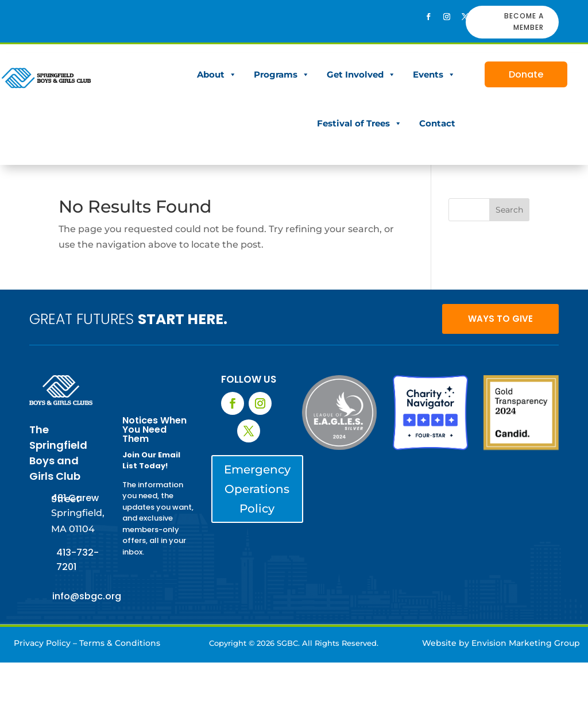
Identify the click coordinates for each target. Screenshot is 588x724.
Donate (526, 74)
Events (434, 74)
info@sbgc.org (87, 596)
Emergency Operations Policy (257, 489)
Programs (282, 74)
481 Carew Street (75, 498)
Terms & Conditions (120, 643)
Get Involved (361, 74)
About (217, 74)
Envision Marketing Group (526, 643)
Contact (437, 123)
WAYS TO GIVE (500, 319)
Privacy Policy (42, 643)
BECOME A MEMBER (524, 22)
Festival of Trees (359, 123)
